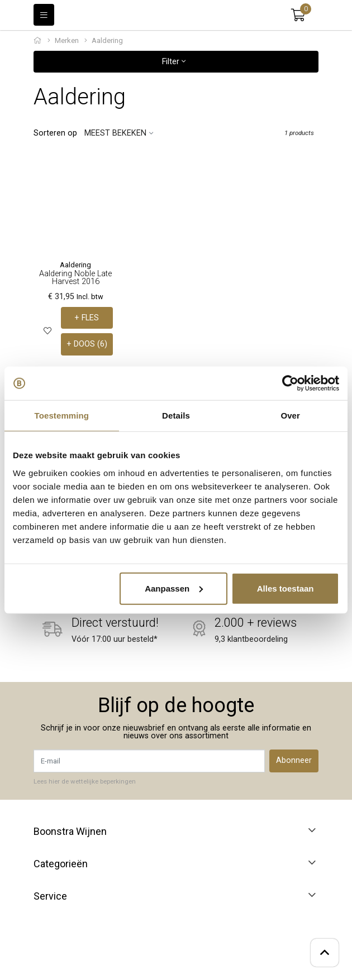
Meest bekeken (115, 133)
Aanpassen (174, 588)
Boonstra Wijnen (70, 832)
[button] (298, 15)
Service (50, 896)
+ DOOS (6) (87, 344)
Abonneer (294, 760)
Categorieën (61, 864)
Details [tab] (176, 415)
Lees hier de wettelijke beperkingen (85, 781)
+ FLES (87, 318)
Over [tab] (290, 415)
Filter (174, 62)
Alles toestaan (286, 588)
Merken (67, 40)
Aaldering (75, 265)
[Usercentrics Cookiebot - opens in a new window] (290, 383)
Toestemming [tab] (62, 415)
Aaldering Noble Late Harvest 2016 (75, 278)
